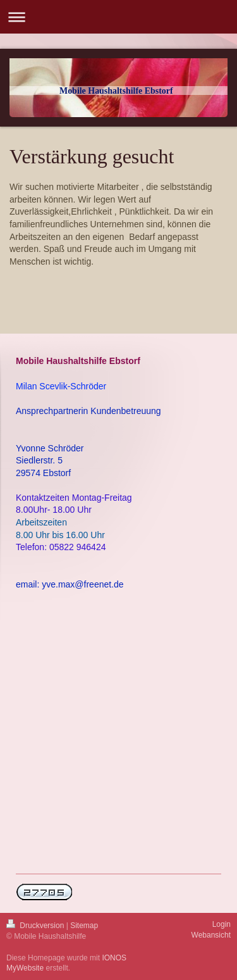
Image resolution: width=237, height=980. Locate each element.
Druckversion (36, 926)
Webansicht (211, 935)
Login (222, 924)
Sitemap (84, 926)
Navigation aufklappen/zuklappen (118, 17)
